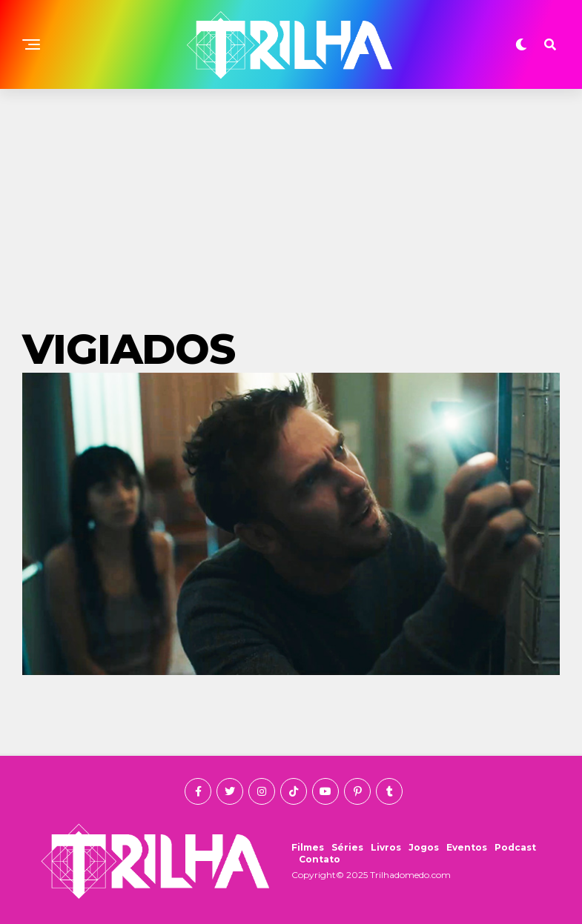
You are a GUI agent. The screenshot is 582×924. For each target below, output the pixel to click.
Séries (347, 847)
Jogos (424, 847)
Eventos (467, 847)
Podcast (515, 847)
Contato (320, 859)
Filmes (308, 847)
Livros (386, 847)
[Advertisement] (291, 200)
